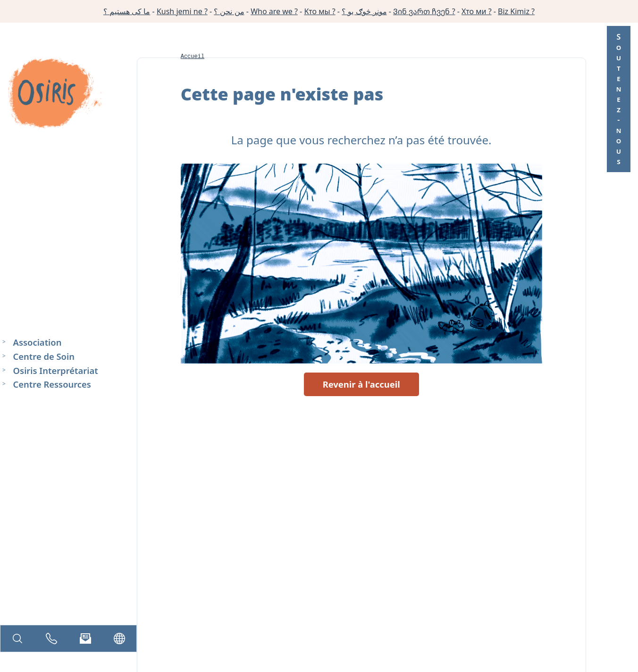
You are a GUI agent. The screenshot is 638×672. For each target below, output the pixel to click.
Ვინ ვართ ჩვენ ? (424, 11)
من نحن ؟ (229, 11)
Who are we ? (274, 11)
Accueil (193, 56)
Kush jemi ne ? (182, 11)
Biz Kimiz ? (516, 11)
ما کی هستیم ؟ (127, 11)
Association (38, 342)
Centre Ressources (52, 384)
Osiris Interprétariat (56, 370)
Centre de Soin (44, 356)
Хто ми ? (477, 11)
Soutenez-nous (619, 99)
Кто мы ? (319, 11)
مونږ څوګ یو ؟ (364, 11)
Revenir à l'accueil (361, 384)
